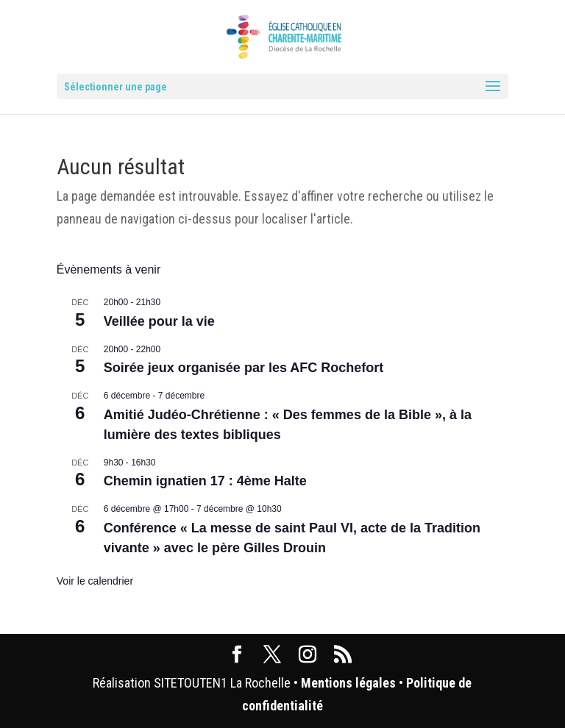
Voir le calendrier (95, 581)
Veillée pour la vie (159, 321)
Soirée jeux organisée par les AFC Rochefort (244, 368)
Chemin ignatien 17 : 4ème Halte (205, 481)
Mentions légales (348, 683)
